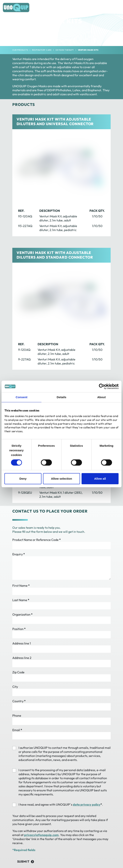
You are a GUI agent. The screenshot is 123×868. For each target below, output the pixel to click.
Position (19, 629)
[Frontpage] (16, 8)
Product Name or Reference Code (37, 540)
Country (19, 701)
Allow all (100, 479)
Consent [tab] (21, 397)
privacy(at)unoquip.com (41, 835)
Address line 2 (22, 658)
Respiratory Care (42, 50)
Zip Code (18, 672)
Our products (20, 50)
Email (17, 730)
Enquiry (19, 554)
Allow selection (61, 479)
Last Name (21, 600)
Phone (17, 716)
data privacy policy (87, 804)
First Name (21, 586)
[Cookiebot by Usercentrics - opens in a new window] (102, 386)
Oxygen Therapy (65, 50)
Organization (22, 614)
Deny (23, 479)
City (15, 687)
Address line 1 (22, 643)
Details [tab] (61, 397)
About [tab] (101, 397)
